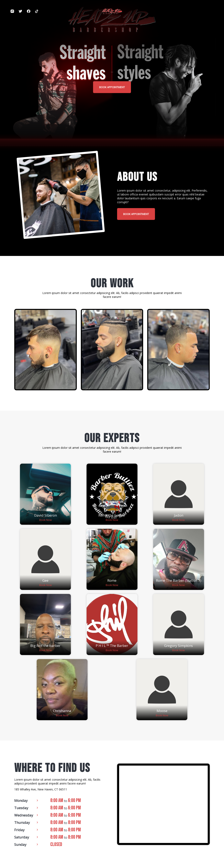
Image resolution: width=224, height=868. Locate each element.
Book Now (46, 520)
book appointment (112, 87)
